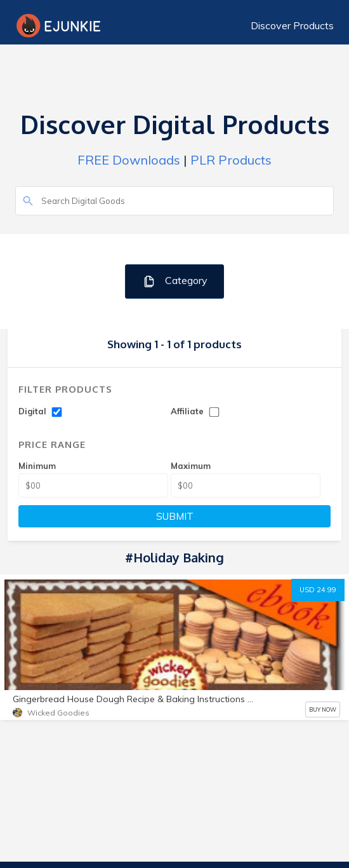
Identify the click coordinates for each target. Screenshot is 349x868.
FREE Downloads (129, 160)
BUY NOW (323, 709)
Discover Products (292, 25)
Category (175, 281)
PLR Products (231, 160)
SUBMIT (175, 516)
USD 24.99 (318, 590)
